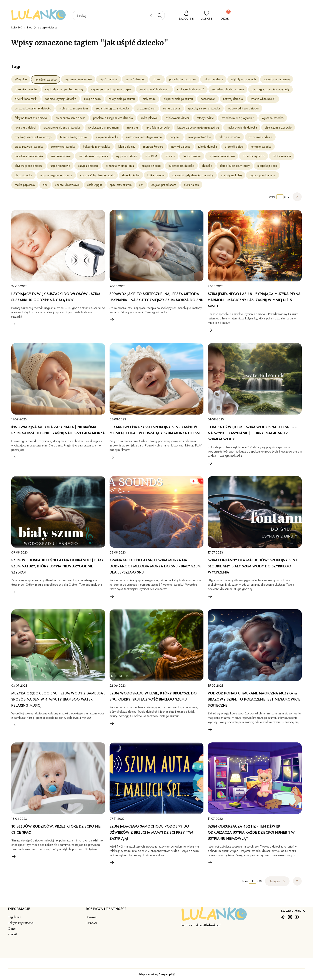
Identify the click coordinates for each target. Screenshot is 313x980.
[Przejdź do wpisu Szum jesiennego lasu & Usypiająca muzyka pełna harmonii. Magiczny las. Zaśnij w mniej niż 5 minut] (255, 246)
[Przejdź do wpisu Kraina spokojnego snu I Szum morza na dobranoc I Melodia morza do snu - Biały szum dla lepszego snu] (156, 512)
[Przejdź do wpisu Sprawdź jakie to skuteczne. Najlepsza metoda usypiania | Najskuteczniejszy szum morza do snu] (156, 246)
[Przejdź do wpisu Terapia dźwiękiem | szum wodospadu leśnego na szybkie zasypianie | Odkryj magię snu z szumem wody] (255, 379)
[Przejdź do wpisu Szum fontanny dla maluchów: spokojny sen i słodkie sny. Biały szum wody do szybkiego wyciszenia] (255, 512)
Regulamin (14, 917)
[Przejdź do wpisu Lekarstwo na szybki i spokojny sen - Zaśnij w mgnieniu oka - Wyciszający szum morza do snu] (156, 379)
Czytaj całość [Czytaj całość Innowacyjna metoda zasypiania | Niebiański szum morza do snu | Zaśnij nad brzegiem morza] (14, 457)
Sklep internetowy (155, 974)
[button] (160, 15)
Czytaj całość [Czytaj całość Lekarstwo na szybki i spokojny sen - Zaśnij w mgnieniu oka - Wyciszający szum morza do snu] (112, 457)
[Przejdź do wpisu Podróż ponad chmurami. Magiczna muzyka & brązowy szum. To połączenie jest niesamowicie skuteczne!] (255, 645)
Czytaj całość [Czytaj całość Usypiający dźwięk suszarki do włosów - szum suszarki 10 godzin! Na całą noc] (14, 324)
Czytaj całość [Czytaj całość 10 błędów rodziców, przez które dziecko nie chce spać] (14, 856)
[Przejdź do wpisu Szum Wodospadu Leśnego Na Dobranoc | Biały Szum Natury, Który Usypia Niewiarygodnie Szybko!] (58, 512)
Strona (272, 197)
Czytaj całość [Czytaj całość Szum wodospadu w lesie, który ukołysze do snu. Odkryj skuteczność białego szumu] (112, 723)
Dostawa (91, 917)
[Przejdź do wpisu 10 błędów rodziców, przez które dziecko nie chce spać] (58, 778)
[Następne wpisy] (277, 881)
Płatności (91, 923)
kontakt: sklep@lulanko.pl (201, 925)
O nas (12, 929)
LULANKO (17, 28)
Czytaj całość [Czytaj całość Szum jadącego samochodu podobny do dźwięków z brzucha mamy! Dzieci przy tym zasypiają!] (112, 863)
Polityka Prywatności (21, 923)
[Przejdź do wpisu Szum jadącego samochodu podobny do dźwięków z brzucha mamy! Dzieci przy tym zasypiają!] (156, 778)
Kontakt (12, 934)
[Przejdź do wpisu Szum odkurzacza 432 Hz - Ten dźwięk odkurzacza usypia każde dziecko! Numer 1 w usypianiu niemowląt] (255, 778)
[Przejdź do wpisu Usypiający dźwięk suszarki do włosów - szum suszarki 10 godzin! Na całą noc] (58, 246)
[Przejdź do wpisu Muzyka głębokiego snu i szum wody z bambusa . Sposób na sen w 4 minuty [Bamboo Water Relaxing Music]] (58, 645)
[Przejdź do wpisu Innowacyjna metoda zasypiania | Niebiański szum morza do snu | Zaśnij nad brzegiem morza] (58, 379)
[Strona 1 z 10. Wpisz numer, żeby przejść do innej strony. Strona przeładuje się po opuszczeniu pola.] (280, 197)
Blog (30, 28)
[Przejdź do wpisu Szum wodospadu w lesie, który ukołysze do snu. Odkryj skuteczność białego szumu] (156, 645)
